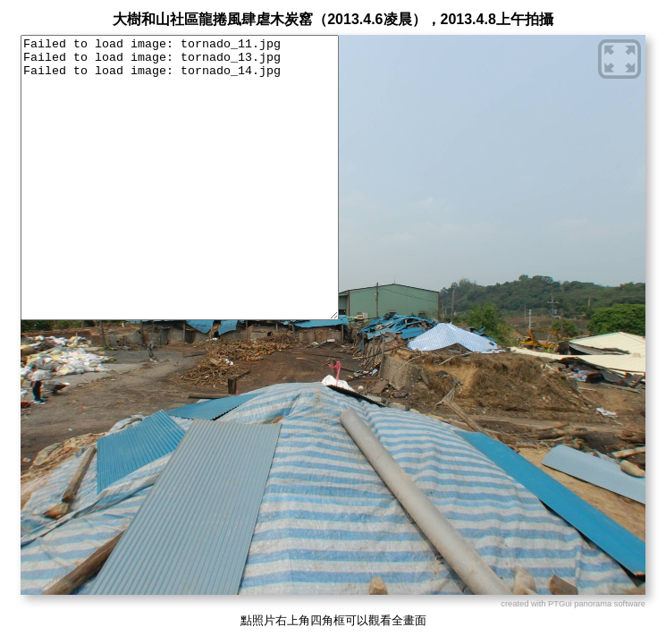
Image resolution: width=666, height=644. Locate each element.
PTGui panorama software (597, 604)
